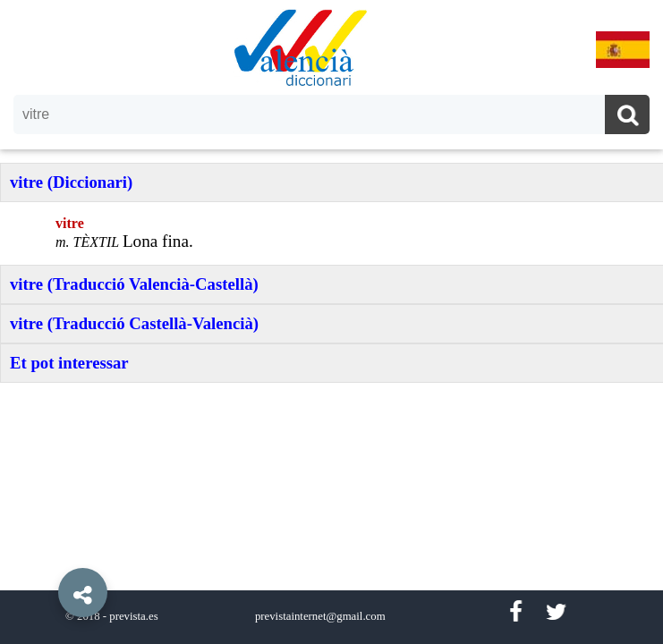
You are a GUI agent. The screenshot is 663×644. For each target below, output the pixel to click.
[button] (45, 552)
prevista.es (133, 616)
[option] (331, 322)
